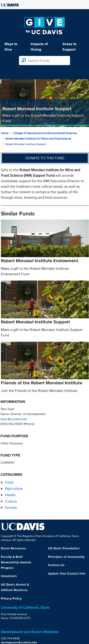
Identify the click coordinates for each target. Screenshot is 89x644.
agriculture (14, 489)
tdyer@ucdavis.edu (14, 419)
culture (11, 501)
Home (5, 133)
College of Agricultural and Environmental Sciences (45, 133)
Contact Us (56, 565)
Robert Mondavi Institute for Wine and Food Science (38, 139)
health (10, 495)
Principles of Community (66, 557)
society (11, 508)
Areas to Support (69, 47)
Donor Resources (13, 548)
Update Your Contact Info (67, 573)
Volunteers (9, 576)
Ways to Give (11, 47)
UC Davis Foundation (64, 548)
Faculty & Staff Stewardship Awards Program (16, 562)
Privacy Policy (11, 598)
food (9, 482)
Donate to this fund (45, 158)
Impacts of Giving (39, 47)
